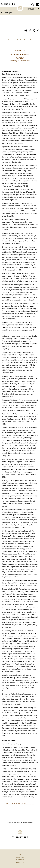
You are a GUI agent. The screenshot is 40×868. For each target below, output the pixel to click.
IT (28, 40)
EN (13, 40)
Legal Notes (20, 857)
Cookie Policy (20, 860)
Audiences (5, 13)
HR (24, 40)
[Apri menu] (37, 4)
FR (20, 40)
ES (17, 40)
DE (9, 40)
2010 (11, 13)
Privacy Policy (20, 863)
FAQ (20, 854)
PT (31, 40)
